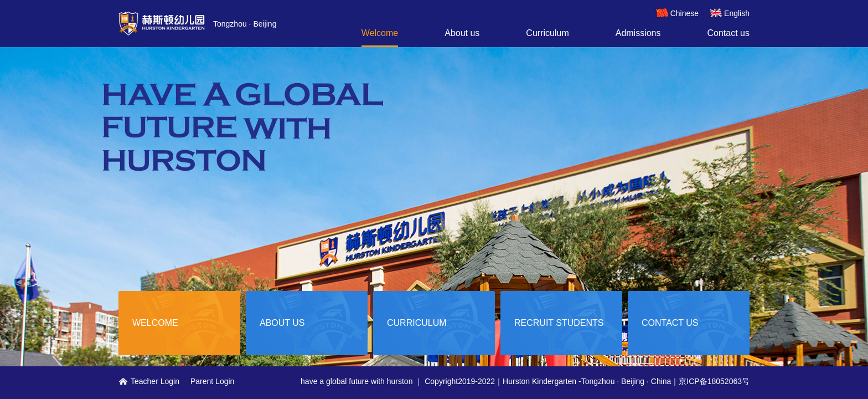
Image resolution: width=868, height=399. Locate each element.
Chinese (677, 13)
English (729, 13)
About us (462, 33)
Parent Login (212, 381)
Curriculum (547, 33)
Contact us (728, 33)
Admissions (638, 33)
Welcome (380, 33)
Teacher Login (149, 381)
